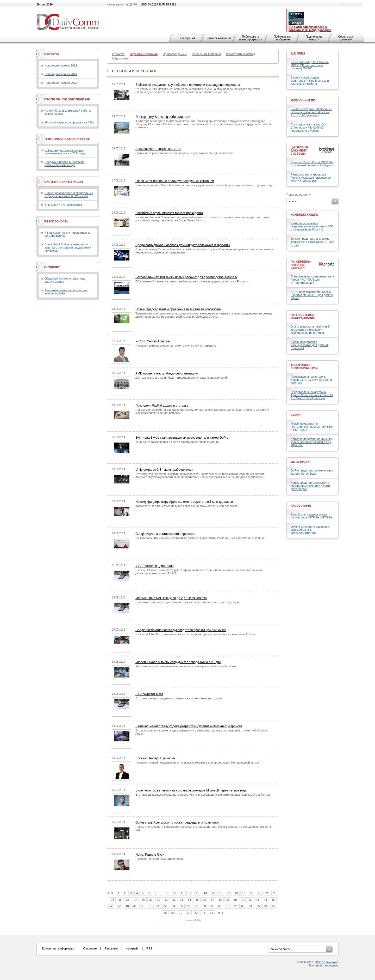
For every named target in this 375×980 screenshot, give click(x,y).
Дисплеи (298, 53)
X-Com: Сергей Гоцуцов (153, 341)
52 (158, 906)
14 (205, 893)
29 (151, 900)
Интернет (52, 267)
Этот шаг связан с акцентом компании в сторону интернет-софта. (179, 698)
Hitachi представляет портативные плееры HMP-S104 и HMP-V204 (312, 427)
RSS (149, 948)
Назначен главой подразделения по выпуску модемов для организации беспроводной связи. (197, 763)
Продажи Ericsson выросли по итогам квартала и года (64, 164)
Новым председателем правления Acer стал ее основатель (179, 309)
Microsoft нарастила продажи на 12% (69, 122)
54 (173, 906)
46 (112, 906)
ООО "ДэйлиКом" (326, 962)
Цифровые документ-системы (299, 150)
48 (127, 906)
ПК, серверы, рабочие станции (301, 265)
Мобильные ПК (303, 100)
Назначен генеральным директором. (160, 859)
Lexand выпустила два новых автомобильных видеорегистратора (310, 530)
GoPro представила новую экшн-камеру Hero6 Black (312, 472)
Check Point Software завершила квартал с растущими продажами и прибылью (68, 247)
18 (236, 893)
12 (190, 893)
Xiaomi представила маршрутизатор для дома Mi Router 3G (310, 345)
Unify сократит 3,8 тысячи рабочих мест (164, 470)
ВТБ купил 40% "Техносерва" (64, 205)
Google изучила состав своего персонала (165, 534)
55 (181, 906)
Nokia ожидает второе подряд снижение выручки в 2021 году (65, 152)
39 (228, 900)
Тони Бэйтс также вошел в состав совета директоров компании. (178, 442)
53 (166, 906)
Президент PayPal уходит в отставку (162, 406)
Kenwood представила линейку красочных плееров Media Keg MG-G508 (311, 442)
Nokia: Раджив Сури (150, 855)
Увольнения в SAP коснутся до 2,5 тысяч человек (171, 598)
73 (204, 913)
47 (120, 906)
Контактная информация (59, 948)
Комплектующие (304, 215)
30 (159, 900)
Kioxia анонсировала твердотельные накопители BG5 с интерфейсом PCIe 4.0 (312, 226)
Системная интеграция (64, 182)
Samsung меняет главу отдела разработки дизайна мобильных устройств (189, 726)
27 (135, 900)
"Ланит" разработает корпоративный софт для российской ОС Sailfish (69, 195)
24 (112, 900)
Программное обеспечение (67, 99)
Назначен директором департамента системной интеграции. (176, 346)
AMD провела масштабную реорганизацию (167, 373)
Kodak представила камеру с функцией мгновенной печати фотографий (310, 486)
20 (252, 893)
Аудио (296, 415)
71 (188, 913)
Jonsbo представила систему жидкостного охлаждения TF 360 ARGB (312, 242)
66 (266, 906)
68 (165, 913)
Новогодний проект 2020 (61, 83)
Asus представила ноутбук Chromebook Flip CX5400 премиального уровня (308, 128)
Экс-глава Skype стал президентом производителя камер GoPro (182, 438)
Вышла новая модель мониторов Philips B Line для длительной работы (310, 81)
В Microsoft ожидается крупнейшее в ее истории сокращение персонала (188, 85)
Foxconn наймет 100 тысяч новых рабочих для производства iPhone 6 (186, 277)
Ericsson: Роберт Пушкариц (155, 758)
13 (198, 893)
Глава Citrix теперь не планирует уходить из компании (175, 181)
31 (166, 900)
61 (227, 906)
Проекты (51, 54)
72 (196, 913)
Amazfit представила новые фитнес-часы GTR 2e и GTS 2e (311, 516)
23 (275, 893)
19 (244, 893)
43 (258, 900)
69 (173, 913)
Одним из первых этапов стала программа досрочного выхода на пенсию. (185, 153)
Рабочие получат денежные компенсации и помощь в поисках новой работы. (187, 666)
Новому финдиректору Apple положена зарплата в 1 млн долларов (184, 502)
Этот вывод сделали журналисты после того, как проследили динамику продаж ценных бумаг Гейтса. (203, 795)
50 (143, 906)
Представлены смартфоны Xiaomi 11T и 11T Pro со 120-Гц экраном (311, 380)
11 (182, 893)
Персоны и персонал (134, 71)
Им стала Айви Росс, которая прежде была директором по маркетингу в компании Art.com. (196, 634)
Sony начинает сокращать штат (158, 149)
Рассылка (111, 948)
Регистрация (187, 38)
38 (220, 900)
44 (265, 900)
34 (189, 900)
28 (143, 900)
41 (242, 900)
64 (251, 906)
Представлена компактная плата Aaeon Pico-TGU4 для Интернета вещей (312, 280)
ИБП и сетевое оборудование (303, 316)
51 (150, 906)
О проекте (90, 948)
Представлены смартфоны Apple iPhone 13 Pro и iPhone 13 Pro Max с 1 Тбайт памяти (312, 395)
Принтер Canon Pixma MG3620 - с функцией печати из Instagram (312, 164)
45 (273, 900)
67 (274, 906)
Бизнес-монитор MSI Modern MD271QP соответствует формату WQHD (310, 65)
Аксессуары (301, 506)
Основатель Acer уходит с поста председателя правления (177, 822)
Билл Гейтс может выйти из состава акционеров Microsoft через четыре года (191, 790)
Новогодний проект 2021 (61, 74)
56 (189, 906)
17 (228, 893)
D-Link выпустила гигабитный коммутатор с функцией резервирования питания (310, 330)
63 (243, 906)
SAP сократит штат (149, 694)
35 (197, 900)
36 (205, 900)
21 (259, 893)
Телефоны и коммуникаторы (304, 366)
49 (135, 906)
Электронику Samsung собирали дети (163, 117)
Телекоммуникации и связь (67, 139)
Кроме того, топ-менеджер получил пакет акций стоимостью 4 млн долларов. (187, 506)
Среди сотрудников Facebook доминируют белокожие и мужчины (183, 245)
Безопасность (56, 221)
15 (213, 893)
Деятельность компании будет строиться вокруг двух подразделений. (182, 378)
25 (120, 900)
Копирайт (132, 948)
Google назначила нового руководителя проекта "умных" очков (181, 630)
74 (211, 913)
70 (180, 913)
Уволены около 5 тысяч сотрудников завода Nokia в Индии (178, 662)
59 (212, 906)
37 (213, 900)
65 (258, 906)
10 (174, 893)
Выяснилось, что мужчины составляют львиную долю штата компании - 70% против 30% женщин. (201, 538)
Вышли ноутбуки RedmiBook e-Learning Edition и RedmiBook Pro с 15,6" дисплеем (311, 112)
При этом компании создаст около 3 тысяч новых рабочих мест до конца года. (187, 602)
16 (221, 893)
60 (220, 906)
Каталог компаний (219, 38)
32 (174, 900)
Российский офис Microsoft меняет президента (169, 213)
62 (235, 906)
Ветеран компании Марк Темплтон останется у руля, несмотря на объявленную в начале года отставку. (204, 185)
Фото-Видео (301, 462)
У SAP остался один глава (154, 566)
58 (204, 906)
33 (182, 900)
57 (197, 906)
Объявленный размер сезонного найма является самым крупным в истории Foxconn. (192, 281)
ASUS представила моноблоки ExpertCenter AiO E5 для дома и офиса (312, 295)
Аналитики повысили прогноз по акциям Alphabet (66, 292)
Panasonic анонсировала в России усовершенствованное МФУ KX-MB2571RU (311, 178)
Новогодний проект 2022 (61, 65)
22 (267, 893)
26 (128, 900)
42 (250, 900)
